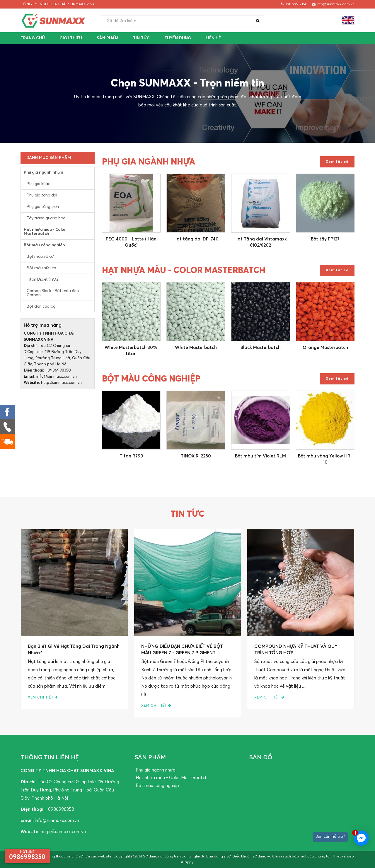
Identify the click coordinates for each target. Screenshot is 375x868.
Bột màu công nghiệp (44, 245)
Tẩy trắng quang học (46, 218)
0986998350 (294, 4)
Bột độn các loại (41, 306)
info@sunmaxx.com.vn (333, 4)
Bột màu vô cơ (40, 257)
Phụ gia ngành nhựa (43, 172)
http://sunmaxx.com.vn (61, 383)
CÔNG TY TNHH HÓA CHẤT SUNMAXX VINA (58, 4)
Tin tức (141, 38)
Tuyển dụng (178, 38)
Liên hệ (213, 38)
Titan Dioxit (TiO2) (43, 279)
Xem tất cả (337, 162)
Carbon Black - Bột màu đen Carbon (53, 293)
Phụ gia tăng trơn (43, 207)
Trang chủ (33, 38)
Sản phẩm (108, 38)
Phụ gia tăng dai (42, 195)
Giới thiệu (71, 38)
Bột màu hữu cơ (41, 268)
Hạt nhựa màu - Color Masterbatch (45, 232)
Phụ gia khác (38, 184)
